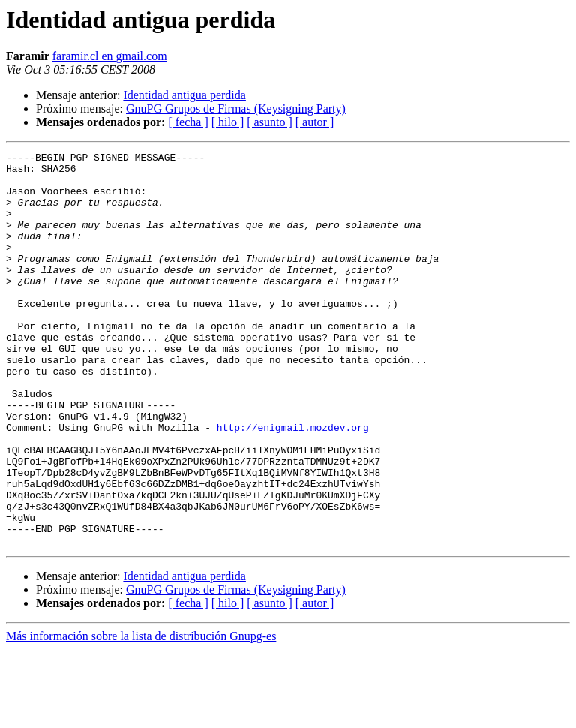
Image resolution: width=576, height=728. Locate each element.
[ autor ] (315, 122)
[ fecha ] (188, 122)
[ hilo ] (228, 122)
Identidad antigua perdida (184, 95)
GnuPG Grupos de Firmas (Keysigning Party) (236, 108)
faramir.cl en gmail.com (110, 56)
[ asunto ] (269, 122)
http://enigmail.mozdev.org (293, 483)
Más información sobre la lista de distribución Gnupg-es (141, 715)
